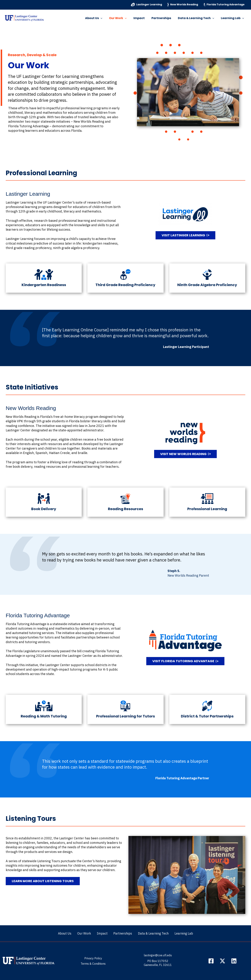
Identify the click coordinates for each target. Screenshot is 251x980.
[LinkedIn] (234, 961)
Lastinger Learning (146, 4)
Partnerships (164, 18)
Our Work (123, 18)
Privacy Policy (93, 958)
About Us (100, 18)
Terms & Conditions (93, 964)
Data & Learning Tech (198, 18)
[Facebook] (211, 961)
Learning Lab (233, 18)
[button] (107, 18)
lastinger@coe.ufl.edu (158, 955)
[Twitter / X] (222, 961)
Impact (143, 18)
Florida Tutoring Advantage (224, 4)
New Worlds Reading (183, 4)
